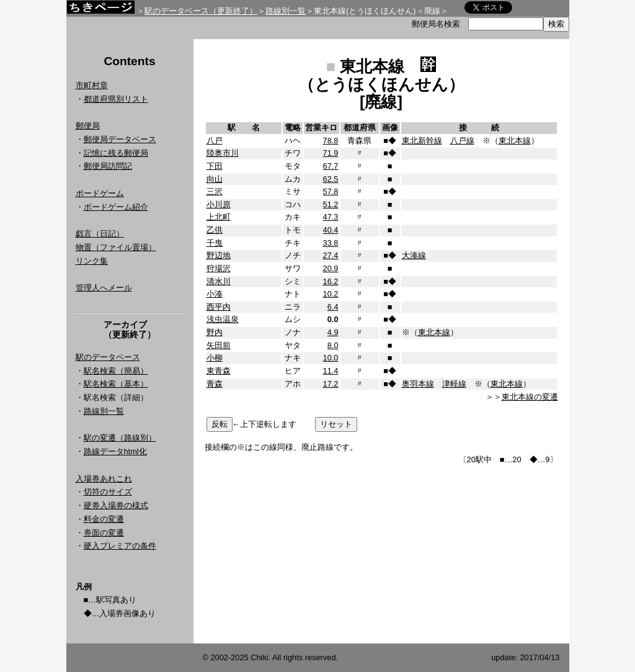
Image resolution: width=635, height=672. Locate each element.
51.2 (331, 204)
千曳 (215, 243)
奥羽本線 (418, 384)
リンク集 (92, 261)
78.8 (331, 141)
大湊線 (414, 255)
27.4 (331, 255)
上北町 (219, 217)
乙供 (215, 230)
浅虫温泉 (223, 319)
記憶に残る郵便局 (116, 153)
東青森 (219, 371)
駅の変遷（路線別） (120, 438)
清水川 (219, 281)
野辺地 (219, 255)
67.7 (331, 166)
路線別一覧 (286, 11)
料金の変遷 (104, 519)
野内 (215, 332)
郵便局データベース (120, 139)
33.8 (331, 243)
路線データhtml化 (115, 451)
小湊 (215, 294)
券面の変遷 (104, 533)
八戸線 (462, 141)
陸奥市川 (223, 153)
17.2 (331, 384)
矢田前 (219, 345)
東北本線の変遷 (530, 397)
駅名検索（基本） (116, 384)
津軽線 (454, 384)
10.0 (331, 358)
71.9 (331, 153)
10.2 (331, 294)
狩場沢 (219, 268)
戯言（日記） (100, 234)
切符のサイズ (108, 492)
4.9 (333, 332)
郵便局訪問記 (108, 166)
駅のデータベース (108, 357)
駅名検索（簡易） (116, 371)
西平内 (219, 307)
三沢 (215, 191)
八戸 (215, 141)
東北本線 (515, 141)
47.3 (331, 217)
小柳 (215, 358)
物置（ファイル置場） (116, 247)
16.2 (331, 281)
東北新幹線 (422, 141)
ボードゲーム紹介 (116, 207)
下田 (215, 166)
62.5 (331, 179)
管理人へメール (104, 288)
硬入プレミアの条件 (120, 546)
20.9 (331, 268)
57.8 (331, 191)
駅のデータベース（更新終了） (201, 11)
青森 (215, 384)
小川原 (219, 204)
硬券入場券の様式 (116, 505)
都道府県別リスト (116, 99)
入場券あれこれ (104, 479)
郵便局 (88, 126)
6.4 (333, 307)
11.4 (331, 371)
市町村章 (92, 85)
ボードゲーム (100, 193)
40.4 (331, 230)
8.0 (333, 345)
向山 (215, 179)
